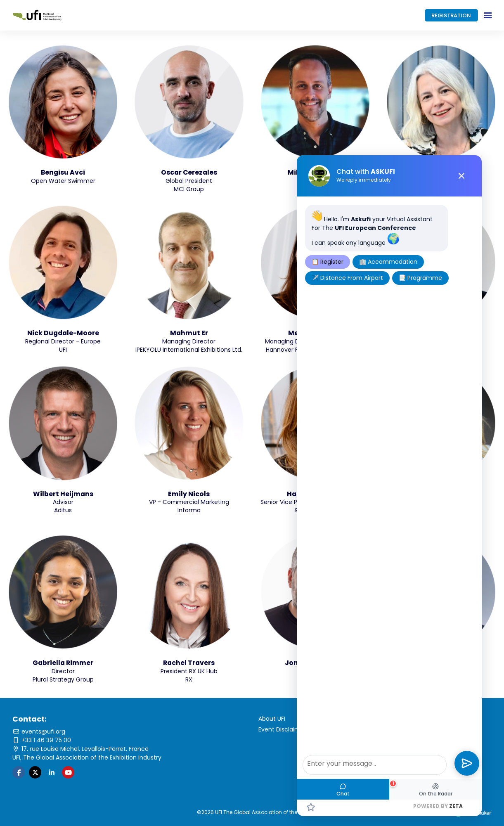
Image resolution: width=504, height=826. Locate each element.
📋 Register (328, 262)
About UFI (272, 719)
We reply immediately (364, 180)
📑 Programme (420, 278)
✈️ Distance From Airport (347, 278)
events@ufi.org (39, 731)
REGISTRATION (451, 15)
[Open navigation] (488, 15)
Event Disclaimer (282, 729)
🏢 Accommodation (388, 262)
